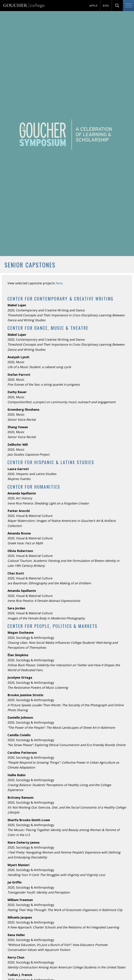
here (59, 283)
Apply (94, 6)
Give (106, 6)
